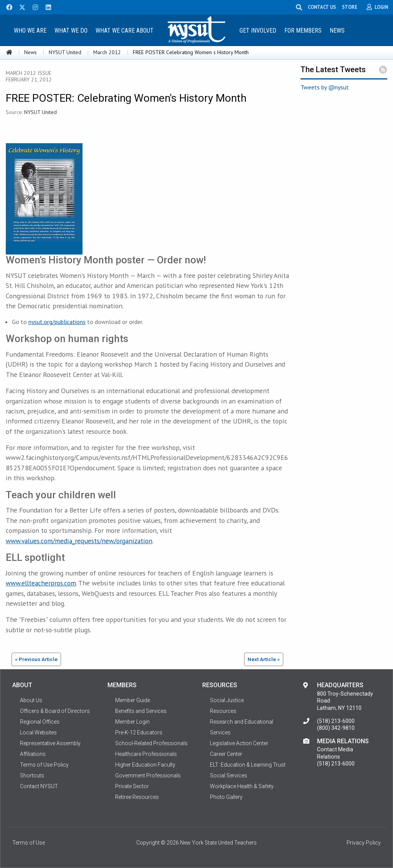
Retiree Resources (137, 797)
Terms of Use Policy (44, 765)
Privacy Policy (364, 843)
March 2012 (107, 52)
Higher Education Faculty (145, 765)
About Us (31, 700)
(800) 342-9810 (336, 728)
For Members (303, 31)
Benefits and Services (141, 711)
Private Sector (132, 786)
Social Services (229, 775)
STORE (351, 7)
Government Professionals (148, 775)
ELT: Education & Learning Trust (248, 765)
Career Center (226, 754)
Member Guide (133, 700)
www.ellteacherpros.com (41, 583)
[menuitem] (30, 30)
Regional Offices (40, 722)
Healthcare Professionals (146, 754)
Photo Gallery (226, 797)
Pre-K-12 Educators (139, 732)
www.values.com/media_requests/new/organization (79, 541)
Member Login (132, 722)
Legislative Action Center (239, 743)
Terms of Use (29, 843)
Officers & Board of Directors (55, 711)
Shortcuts (32, 775)
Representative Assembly (50, 743)
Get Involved (258, 31)
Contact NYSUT (39, 786)
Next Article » (264, 659)
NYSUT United (65, 52)
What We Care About (125, 31)
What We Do (71, 31)
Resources (223, 711)
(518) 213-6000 (336, 721)
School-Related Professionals (151, 743)
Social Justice (227, 700)
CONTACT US (323, 7)
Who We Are (30, 31)
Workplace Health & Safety (242, 786)
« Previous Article (36, 659)
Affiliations (33, 754)
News (337, 31)
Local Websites (38, 732)
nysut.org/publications (57, 322)
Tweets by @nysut (325, 87)
